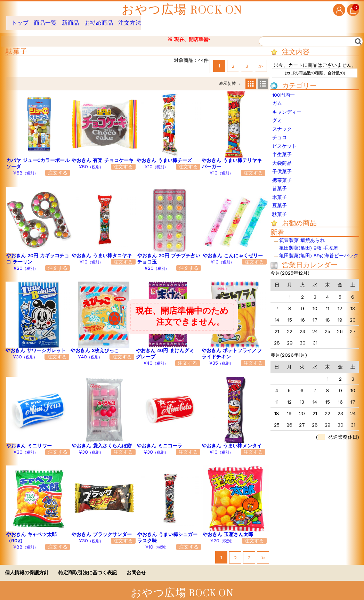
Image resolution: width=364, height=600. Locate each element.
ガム (277, 98)
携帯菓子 (282, 175)
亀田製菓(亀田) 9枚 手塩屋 (309, 243)
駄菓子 (280, 209)
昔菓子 (280, 183)
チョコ (280, 132)
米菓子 (280, 192)
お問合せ (136, 567)
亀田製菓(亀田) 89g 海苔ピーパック (319, 250)
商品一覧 (53, 20)
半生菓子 (282, 149)
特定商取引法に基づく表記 (88, 567)
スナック (282, 124)
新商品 (85, 20)
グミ (277, 115)
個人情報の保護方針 (27, 567)
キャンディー (287, 107)
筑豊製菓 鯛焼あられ (302, 235)
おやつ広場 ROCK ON (182, 10)
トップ (21, 20)
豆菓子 (280, 200)
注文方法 (159, 20)
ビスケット (284, 141)
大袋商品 (282, 158)
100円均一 (284, 90)
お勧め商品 (121, 20)
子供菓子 (282, 166)
